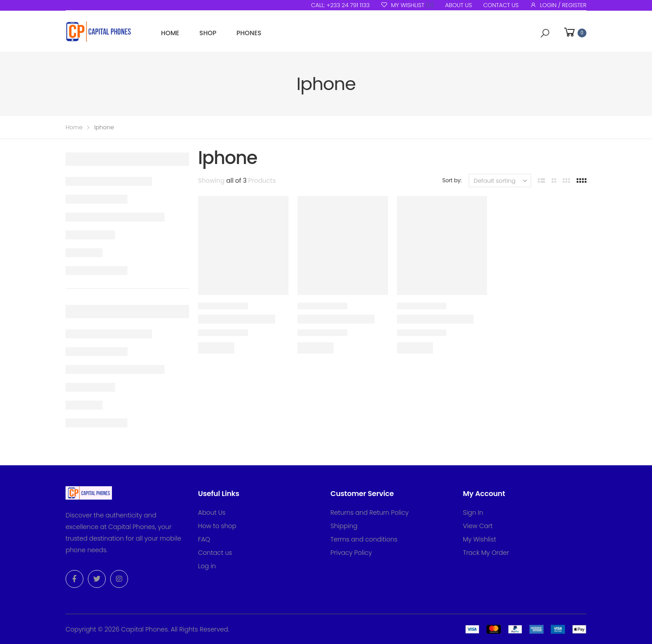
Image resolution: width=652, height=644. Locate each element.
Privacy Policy (351, 553)
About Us (212, 513)
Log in (207, 566)
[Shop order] (500, 180)
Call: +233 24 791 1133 (340, 5)
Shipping (344, 526)
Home (170, 33)
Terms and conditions (364, 539)
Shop (208, 33)
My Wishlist (407, 5)
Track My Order (486, 553)
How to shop (217, 526)
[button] (545, 33)
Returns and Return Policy (369, 513)
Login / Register (558, 5)
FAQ (204, 539)
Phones (249, 33)
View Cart (478, 526)
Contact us (501, 5)
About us (458, 5)
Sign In (473, 513)
